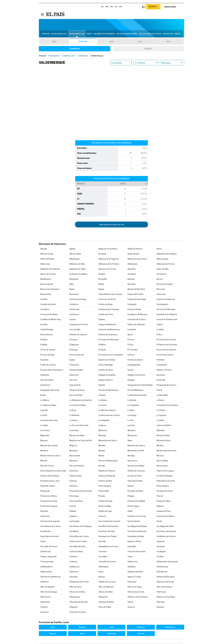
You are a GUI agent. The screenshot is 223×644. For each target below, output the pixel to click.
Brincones (161, 290)
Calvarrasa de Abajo (78, 300)
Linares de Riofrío (164, 426)
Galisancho (74, 375)
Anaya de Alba (163, 269)
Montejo (102, 451)
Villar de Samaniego (49, 592)
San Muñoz (74, 532)
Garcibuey (161, 375)
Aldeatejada (132, 264)
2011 (169, 42)
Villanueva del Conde (165, 582)
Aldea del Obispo (47, 259)
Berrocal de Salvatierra (50, 290)
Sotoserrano (46, 552)
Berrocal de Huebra (165, 285)
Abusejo (44, 249)
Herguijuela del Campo (50, 390)
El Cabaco (74, 340)
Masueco (44, 441)
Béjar (72, 285)
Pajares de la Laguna (165, 471)
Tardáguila (161, 552)
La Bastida (132, 401)
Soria (82, 634)
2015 (140, 42)
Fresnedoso (74, 365)
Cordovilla (132, 330)
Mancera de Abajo (77, 436)
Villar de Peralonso (164, 587)
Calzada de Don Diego (137, 300)
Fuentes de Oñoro (106, 370)
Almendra (132, 269)
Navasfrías (74, 471)
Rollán (130, 512)
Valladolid (111, 634)
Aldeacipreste (133, 254)
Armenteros (162, 274)
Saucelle (102, 542)
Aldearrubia (45, 264)
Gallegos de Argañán (107, 375)
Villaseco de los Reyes (166, 597)
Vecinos (102, 577)
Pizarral (160, 496)
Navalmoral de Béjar (136, 466)
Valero (101, 572)
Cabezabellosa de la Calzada (110, 295)
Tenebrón (73, 557)
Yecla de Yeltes (105, 607)
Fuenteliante (162, 365)
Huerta (159, 390)
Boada (72, 290)
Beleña (101, 285)
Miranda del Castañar (49, 446)
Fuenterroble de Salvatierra (52, 370)
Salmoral (102, 517)
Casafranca (74, 315)
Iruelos (43, 396)
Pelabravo (74, 486)
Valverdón (74, 577)
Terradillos (103, 557)
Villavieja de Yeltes (106, 602)
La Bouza (160, 401)
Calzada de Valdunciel (166, 300)
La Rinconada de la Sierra (109, 416)
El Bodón (44, 340)
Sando (159, 522)
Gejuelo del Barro (106, 380)
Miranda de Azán (164, 441)
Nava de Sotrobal (77, 466)
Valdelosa (132, 567)
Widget (178, 34)
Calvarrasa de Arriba (107, 300)
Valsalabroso (162, 572)
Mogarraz (73, 446)
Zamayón (160, 607)
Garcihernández (47, 380)
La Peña (44, 416)
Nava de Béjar (162, 461)
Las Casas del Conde (49, 421)
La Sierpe (73, 421)
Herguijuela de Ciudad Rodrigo (140, 385)
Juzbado (102, 396)
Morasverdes (75, 456)
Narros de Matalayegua (108, 461)
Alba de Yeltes (75, 254)
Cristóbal (160, 330)
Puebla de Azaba (105, 501)
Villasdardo (103, 597)
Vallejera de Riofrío (135, 572)
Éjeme (130, 335)
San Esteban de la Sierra (51, 527)
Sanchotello (74, 522)
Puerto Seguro (134, 507)
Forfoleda (161, 360)
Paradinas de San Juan (50, 481)
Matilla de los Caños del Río (81, 441)
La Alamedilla (162, 396)
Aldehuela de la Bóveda (50, 269)
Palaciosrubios (76, 476)
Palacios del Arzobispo (50, 476)
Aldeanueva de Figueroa (109, 259)
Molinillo (102, 446)
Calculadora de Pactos (150, 34)
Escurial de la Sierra (165, 355)
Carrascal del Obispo (49, 315)
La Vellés (160, 421)
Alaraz (159, 249)
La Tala (131, 421)
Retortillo (44, 512)
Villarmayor (161, 592)
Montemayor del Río (136, 451)
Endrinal (131, 355)
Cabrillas (44, 300)
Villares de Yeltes (106, 592)
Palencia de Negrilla (107, 476)
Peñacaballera (163, 486)
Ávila (53, 628)
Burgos (82, 628)
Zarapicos (44, 612)
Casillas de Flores (106, 315)
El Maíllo (44, 345)
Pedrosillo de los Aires (166, 481)
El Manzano (74, 345)
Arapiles (102, 274)
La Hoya (73, 411)
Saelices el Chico (164, 512)
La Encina (103, 406)
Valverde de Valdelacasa (50, 577)
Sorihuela (161, 547)
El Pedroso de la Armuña (167, 345)
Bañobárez (74, 279)
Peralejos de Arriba (165, 491)
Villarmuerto (46, 597)
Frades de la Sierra (48, 365)
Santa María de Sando (50, 537)
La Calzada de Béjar (78, 406)
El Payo (131, 345)
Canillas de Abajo (106, 305)
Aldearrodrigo (162, 259)
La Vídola (44, 426)
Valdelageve (103, 567)
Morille (101, 456)
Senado (148, 49)
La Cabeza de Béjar (48, 406)
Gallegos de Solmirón (136, 375)
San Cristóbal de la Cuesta (109, 522)
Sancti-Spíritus (134, 522)
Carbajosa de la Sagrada (109, 310)
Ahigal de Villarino (135, 249)
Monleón (160, 446)
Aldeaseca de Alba (77, 264)
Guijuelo (102, 385)
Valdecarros (133, 562)
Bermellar (132, 285)
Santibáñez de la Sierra (166, 537)
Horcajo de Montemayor (109, 390)
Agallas (72, 249)
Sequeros (161, 542)
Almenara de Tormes (107, 269)
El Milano (102, 345)
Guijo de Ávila (75, 385)
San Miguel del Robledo (137, 527)
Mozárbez (73, 461)
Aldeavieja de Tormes (166, 264)
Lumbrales (74, 431)
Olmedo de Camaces (136, 471)
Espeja (72, 360)
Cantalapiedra (162, 305)
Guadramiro (45, 385)
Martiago (102, 436)
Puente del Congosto (49, 507)
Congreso (75, 49)
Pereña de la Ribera (49, 496)
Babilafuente (46, 279)
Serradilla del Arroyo (49, 547)
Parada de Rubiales (165, 476)
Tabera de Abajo (76, 552)
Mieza (130, 441)
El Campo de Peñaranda (108, 340)
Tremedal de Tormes (107, 562)
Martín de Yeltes (163, 436)
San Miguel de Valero (165, 527)
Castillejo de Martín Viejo (51, 320)
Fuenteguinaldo (134, 365)
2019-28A (83, 42)
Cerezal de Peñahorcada (167, 320)
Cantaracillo (74, 310)
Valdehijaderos (46, 567)
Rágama (160, 507)
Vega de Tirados (134, 577)
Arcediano (132, 274)
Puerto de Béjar (105, 507)
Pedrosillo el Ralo (48, 486)
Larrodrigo (132, 416)
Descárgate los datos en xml (112, 225)
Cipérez (160, 325)
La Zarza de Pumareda (79, 426)
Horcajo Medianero (136, 390)
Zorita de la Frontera (78, 612)
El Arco (160, 335)
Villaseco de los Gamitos (138, 597)
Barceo (160, 279)
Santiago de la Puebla (107, 537)
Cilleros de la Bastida (136, 325)
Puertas (73, 507)
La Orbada (161, 411)
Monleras (44, 451)
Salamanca (45, 517)
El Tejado (102, 350)
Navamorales (162, 466)
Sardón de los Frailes (78, 542)
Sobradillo (132, 547)
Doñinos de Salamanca (108, 335)
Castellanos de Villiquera (167, 315)
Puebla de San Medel (136, 501)
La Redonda (74, 416)
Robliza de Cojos (105, 512)
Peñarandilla (104, 491)
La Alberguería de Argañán (81, 401)
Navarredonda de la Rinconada (53, 471)
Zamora (141, 634)
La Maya (131, 411)
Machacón (103, 431)
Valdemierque (162, 567)
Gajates (131, 370)
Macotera (132, 431)
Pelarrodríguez (105, 486)
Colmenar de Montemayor (109, 330)
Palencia (141, 628)
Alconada (102, 254)
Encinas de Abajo (47, 355)
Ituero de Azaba (76, 396)
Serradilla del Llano (77, 547)
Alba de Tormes (47, 254)
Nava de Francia (47, 466)
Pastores (73, 481)
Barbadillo (103, 279)
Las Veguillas (104, 421)
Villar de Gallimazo (106, 587)
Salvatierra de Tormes (137, 517)
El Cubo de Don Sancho (166, 340)
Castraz (73, 320)
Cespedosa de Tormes (79, 325)
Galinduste (45, 375)
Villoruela (161, 602)
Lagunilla (44, 411)
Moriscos (160, 456)
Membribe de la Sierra (108, 441)
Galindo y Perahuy (164, 370)
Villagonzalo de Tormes (79, 582)
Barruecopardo (47, 285)
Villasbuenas (75, 597)
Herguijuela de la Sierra (166, 385)
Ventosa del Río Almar (166, 577)
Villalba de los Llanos (107, 582)
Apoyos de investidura (127, 34)
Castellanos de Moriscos (138, 315)
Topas (130, 557)
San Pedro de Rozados (137, 532)
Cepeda (102, 320)
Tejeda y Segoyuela (48, 557)
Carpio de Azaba (134, 310)
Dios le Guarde (46, 335)
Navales (102, 466)
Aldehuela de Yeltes (78, 269)
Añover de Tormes (48, 274)
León (112, 628)
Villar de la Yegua (135, 587)
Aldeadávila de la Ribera (167, 254)
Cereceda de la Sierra (137, 320)
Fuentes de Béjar (76, 370)
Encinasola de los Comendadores (111, 355)
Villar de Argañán (48, 587)
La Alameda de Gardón (137, 396)
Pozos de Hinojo (76, 501)
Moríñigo (131, 456)
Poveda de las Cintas (49, 501)
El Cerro (131, 340)
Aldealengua (75, 259)
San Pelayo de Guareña (166, 532)
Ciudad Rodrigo (47, 330)
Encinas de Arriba (77, 355)
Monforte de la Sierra (136, 446)
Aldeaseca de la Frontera (109, 264)
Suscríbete (154, 7)
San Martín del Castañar (108, 527)
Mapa (89, 34)
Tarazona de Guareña (136, 552)
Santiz (43, 542)
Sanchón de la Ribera (165, 517)
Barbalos (131, 279)
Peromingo (74, 496)
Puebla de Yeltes (163, 501)
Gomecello (161, 380)
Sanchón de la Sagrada (50, 522)
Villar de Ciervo (76, 587)
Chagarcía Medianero (107, 325)
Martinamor (132, 436)
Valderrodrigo (46, 572)
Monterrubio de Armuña (167, 451)
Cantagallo (132, 305)
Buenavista (74, 295)
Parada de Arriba (135, 476)
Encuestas (168, 34)
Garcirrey (73, 380)
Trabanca (73, 562)
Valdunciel (74, 572)
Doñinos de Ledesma (78, 335)
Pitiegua (131, 496)
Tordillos (160, 557)
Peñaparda (45, 491)
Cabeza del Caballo (135, 295)
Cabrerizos (161, 295)
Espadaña (44, 360)
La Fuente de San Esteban (167, 406)
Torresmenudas (47, 562)
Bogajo (101, 290)
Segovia (53, 634)
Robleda (73, 512)
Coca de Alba (75, 330)
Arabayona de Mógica (78, 274)
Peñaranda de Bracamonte (81, 491)
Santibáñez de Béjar (136, 537)
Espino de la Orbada (107, 360)
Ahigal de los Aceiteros (108, 249)
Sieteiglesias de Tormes (108, 547)
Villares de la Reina (77, 592)
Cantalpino (45, 310)
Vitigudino (74, 607)
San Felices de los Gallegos (81, 527)
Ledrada (131, 426)
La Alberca (45, 401)
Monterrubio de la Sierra (50, 456)
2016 (111, 42)
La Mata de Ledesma (107, 411)
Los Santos (45, 431)
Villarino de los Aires (136, 592)
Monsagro (74, 451)
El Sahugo (74, 350)
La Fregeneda (133, 406)
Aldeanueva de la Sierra (137, 259)
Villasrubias (45, 602)
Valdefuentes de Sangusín (167, 562)
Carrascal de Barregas (166, 310)
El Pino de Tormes (48, 350)
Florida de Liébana (135, 360)
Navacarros (132, 461)
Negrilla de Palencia (107, 471)
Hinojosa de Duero (77, 390)
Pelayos (131, 486)
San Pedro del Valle (107, 532)
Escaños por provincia (104, 34)
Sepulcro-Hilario (134, 542)
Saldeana (73, 517)
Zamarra (131, 607)
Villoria (130, 602)
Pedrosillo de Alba (135, 481)
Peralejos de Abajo (135, 491)
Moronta (44, 461)
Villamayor (132, 582)
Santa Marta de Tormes (79, 537)
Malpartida (45, 436)
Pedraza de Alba (105, 481)
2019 (54, 42)
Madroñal (161, 431)
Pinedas (102, 496)
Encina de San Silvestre (166, 350)
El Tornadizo (133, 350)
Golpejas (131, 380)
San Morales (46, 532)
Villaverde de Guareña (79, 602)
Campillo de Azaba (48, 305)
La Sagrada (161, 416)
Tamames (103, 552)
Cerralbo (44, 325)
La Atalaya (103, 401)
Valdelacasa (74, 567)
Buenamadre (46, 295)
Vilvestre (44, 607)
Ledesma (102, 426)
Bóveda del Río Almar (136, 290)
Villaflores (44, 582)
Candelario (74, 305)
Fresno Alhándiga (106, 365)
